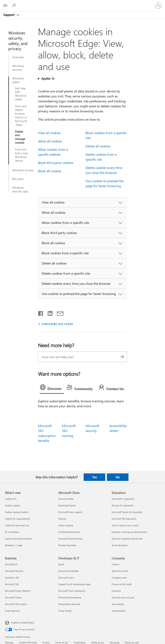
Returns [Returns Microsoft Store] (62, 519)
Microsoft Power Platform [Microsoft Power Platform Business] (18, 591)
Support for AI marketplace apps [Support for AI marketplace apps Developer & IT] (75, 584)
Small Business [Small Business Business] (12, 611)
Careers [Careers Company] (116, 564)
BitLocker (18, 179)
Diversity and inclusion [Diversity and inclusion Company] (123, 597)
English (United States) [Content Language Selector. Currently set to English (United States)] (23, 622)
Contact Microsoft (28, 642)
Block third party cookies (56, 163)
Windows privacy (23, 170)
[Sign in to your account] (158, 6)
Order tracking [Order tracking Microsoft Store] (66, 525)
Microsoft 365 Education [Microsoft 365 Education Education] (124, 519)
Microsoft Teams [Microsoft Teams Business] (13, 597)
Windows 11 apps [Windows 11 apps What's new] (14, 545)
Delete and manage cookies (20, 137)
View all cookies (49, 133)
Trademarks (80, 642)
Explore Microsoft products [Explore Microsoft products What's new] (18, 539)
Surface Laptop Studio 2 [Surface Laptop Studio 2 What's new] (17, 512)
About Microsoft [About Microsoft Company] (120, 571)
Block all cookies (50, 171)
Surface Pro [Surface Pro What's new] (11, 499)
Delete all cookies (98, 146)
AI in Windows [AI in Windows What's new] (12, 532)
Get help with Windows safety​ (21, 94)
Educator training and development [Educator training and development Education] (129, 532)
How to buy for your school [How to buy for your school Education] (125, 525)
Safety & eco (98, 642)
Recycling (114, 642)
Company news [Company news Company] (119, 578)
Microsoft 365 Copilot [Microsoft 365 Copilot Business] (16, 604)
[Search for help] (15, 5)
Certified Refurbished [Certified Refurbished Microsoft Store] (69, 532)
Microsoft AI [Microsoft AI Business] (11, 564)
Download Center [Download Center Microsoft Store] (67, 505)
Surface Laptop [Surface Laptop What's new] (12, 505)
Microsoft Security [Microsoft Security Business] (14, 571)
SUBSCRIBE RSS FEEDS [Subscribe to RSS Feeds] (57, 324)
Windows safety (18, 80)
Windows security (18, 68)
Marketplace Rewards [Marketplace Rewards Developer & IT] (69, 604)
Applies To (48, 78)
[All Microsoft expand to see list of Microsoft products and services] (5, 6)
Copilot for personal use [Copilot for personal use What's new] (17, 525)
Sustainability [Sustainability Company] (119, 611)
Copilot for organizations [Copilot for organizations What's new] (17, 519)
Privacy (46, 642)
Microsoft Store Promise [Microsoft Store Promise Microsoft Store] (70, 539)
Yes (94, 477)
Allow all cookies (50, 141)
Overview (18, 57)
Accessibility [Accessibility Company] (118, 604)
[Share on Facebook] (41, 313)
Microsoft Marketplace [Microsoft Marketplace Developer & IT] (70, 597)
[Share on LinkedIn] (48, 313)
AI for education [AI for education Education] (120, 545)
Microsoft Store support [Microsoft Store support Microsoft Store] (70, 512)
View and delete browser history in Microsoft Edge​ (21, 115)
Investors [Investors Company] (116, 591)
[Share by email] (58, 313)
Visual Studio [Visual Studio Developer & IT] (65, 611)
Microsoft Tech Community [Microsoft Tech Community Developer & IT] (72, 591)
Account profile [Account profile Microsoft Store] (66, 499)
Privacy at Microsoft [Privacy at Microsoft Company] (122, 584)
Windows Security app (20, 189)
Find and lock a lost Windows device (21, 155)
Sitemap (9, 642)
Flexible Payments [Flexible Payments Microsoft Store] (67, 545)
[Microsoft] (82, 3)
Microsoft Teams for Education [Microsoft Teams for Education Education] (127, 512)
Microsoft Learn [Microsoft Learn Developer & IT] (66, 578)
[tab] (52, 388)
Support (9, 15)
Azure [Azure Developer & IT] (61, 564)
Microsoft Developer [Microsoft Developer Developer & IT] (69, 571)
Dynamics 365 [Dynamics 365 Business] (12, 578)
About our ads (132, 642)
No (118, 477)
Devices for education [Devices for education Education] (123, 505)
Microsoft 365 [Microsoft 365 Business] (12, 584)
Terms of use (62, 642)
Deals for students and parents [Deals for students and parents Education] (127, 539)
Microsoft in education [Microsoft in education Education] (123, 499)
